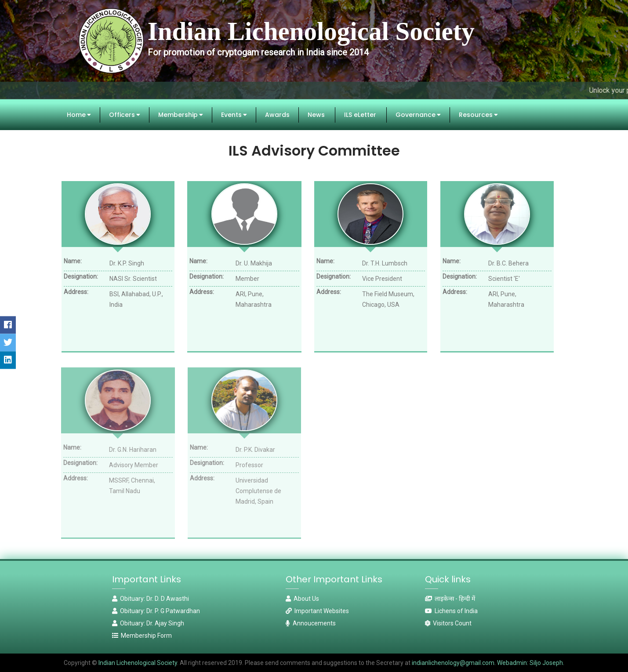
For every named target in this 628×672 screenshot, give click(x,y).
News (316, 115)
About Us (302, 599)
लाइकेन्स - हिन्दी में (450, 599)
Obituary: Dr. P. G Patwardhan (156, 611)
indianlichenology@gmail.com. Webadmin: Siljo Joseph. (488, 663)
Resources (478, 115)
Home (79, 115)
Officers (125, 115)
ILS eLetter (360, 115)
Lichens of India (451, 611)
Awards (277, 115)
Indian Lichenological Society (137, 663)
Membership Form (142, 636)
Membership (181, 115)
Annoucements (311, 623)
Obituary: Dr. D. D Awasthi (151, 599)
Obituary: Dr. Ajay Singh (148, 623)
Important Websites (317, 611)
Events (234, 115)
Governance (418, 115)
